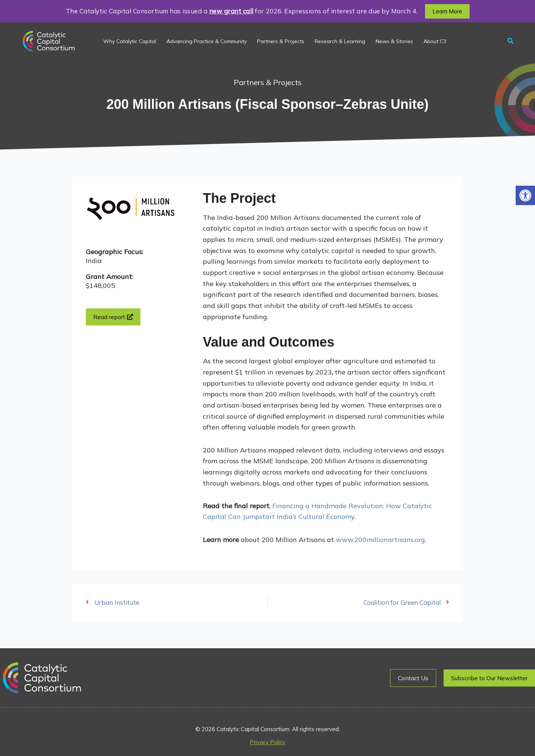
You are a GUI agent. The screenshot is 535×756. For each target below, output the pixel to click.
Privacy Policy (267, 742)
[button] (525, 195)
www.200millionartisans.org (380, 540)
